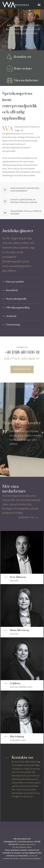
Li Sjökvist (15, 684)
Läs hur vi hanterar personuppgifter (27, 858)
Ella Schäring (17, 737)
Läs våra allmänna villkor (22, 847)
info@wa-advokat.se (22, 359)
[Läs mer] (22, 550)
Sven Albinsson (18, 577)
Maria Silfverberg (19, 630)
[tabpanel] (22, 443)
